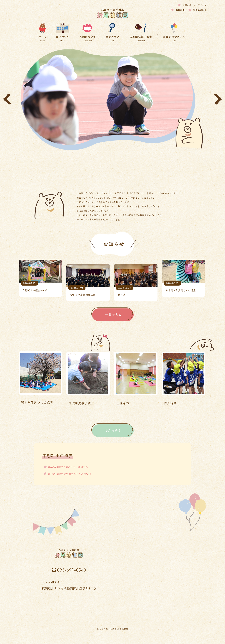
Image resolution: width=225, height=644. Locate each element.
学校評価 (180, 10)
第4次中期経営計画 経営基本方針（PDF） (72, 473)
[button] (7, 99)
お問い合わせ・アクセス (194, 5)
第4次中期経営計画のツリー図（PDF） (70, 467)
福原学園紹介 (200, 10)
